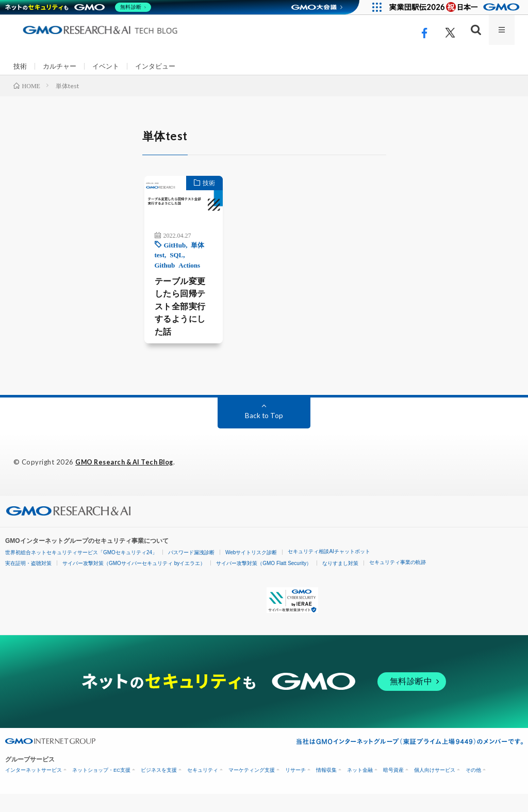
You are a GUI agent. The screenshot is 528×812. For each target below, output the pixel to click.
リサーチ (295, 788)
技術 (21, 66)
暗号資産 (393, 788)
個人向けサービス (435, 788)
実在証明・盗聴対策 (28, 581)
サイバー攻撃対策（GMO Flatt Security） (264, 581)
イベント (110, 66)
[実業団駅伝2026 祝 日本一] (456, 7)
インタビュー (162, 66)
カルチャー (62, 66)
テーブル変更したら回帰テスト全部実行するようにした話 (170, 322)
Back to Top (264, 434)
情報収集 (326, 788)
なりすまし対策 (340, 581)
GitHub (162, 256)
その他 (473, 788)
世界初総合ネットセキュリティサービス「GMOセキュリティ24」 (81, 570)
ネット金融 (360, 788)
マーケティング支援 (252, 788)
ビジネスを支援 (159, 788)
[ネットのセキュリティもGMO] (79, 7)
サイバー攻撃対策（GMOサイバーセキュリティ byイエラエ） (134, 581)
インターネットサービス (34, 788)
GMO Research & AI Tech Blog (128, 480)
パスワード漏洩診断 (191, 570)
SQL (163, 267)
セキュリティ (203, 788)
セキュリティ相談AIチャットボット (329, 569)
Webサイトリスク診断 (251, 570)
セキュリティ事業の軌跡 (398, 580)
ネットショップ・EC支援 (101, 788)
